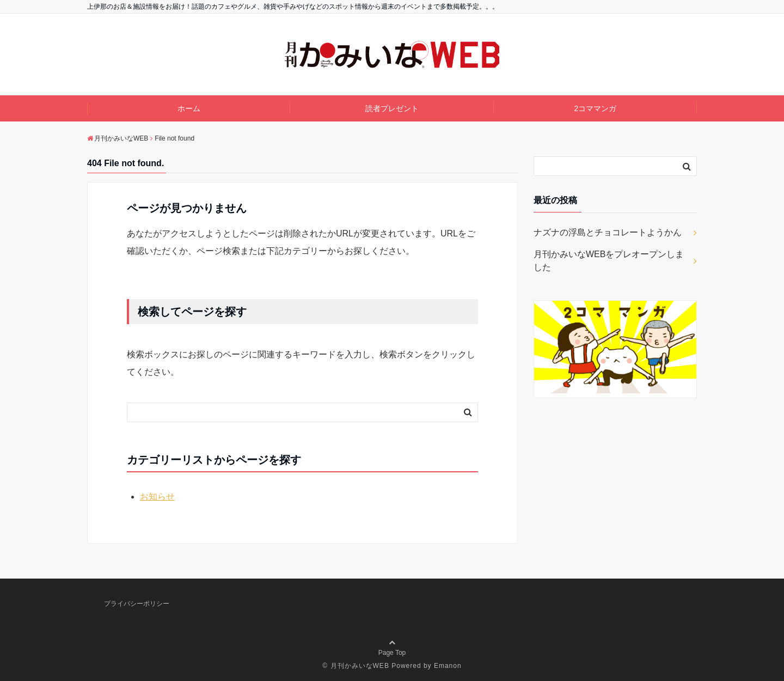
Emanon (448, 666)
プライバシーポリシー (137, 604)
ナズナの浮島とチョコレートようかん (608, 232)
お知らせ (157, 497)
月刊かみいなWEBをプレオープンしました (609, 261)
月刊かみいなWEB (360, 666)
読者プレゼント (392, 108)
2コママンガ (595, 108)
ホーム (189, 108)
